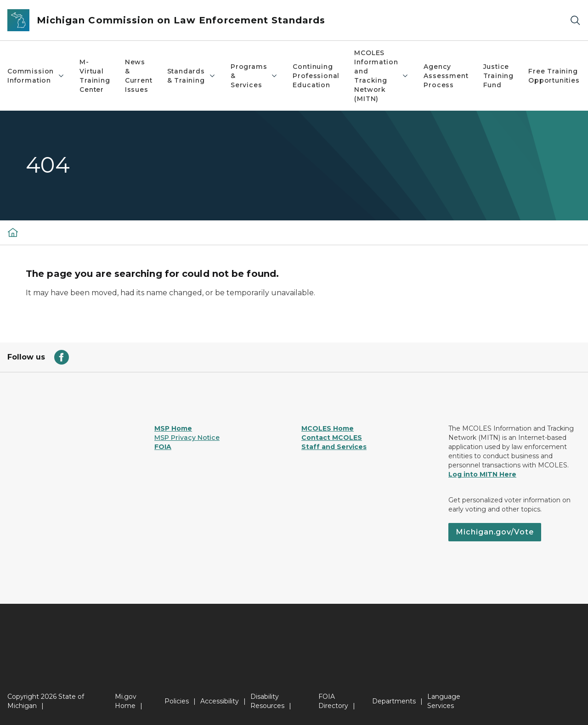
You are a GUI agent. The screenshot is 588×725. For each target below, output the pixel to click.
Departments (394, 701)
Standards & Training (192, 76)
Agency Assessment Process (446, 76)
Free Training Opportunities (554, 76)
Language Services (444, 701)
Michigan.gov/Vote (495, 532)
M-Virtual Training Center (95, 76)
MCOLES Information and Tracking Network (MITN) (382, 76)
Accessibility (220, 701)
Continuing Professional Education (316, 76)
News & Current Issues (139, 76)
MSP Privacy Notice (187, 438)
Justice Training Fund (499, 76)
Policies (177, 701)
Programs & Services (254, 76)
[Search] (575, 20)
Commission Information (36, 76)
